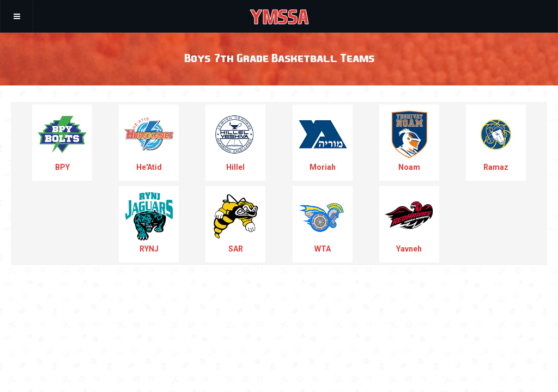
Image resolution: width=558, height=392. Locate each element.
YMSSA (279, 16)
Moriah (323, 141)
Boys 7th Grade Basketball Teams (279, 57)
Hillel (235, 141)
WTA (323, 222)
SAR (235, 222)
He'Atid (149, 141)
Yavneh (409, 222)
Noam (409, 141)
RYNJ (149, 222)
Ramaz (496, 141)
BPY (62, 141)
